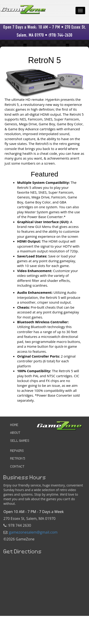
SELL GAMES (20, 441)
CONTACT (17, 467)
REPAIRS (17, 451)
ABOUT (15, 433)
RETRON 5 (18, 459)
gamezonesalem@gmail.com (33, 532)
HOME (14, 425)
